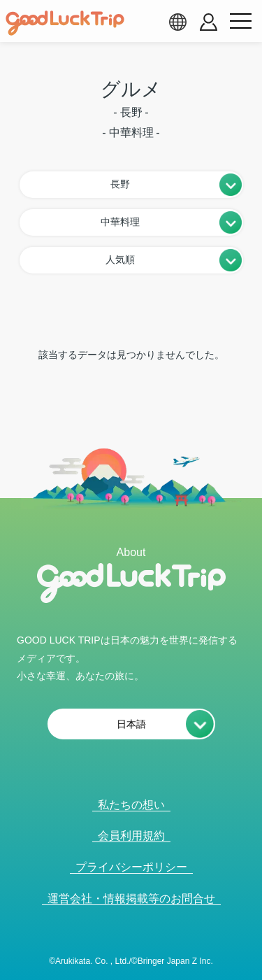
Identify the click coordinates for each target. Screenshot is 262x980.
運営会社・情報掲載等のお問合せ (131, 899)
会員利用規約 (131, 836)
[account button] (209, 22)
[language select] (177, 22)
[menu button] (240, 22)
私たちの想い (131, 805)
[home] (65, 23)
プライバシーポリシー (131, 867)
